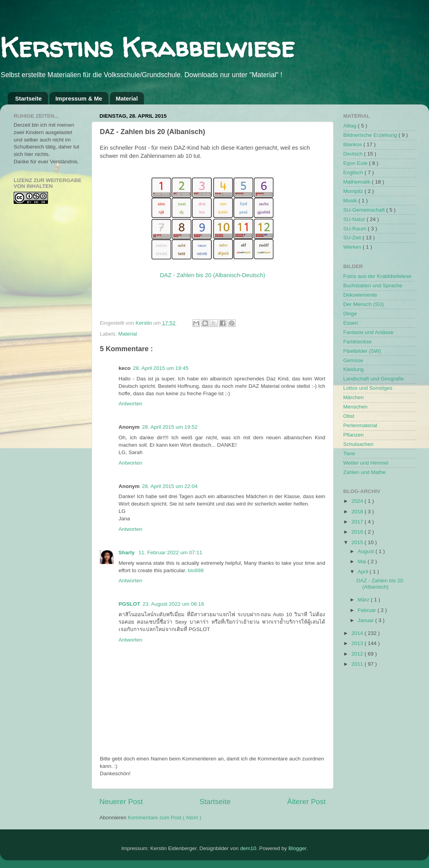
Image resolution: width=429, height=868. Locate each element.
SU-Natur (355, 219)
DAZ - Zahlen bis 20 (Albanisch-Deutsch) (213, 275)
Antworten (130, 404)
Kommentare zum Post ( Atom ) (165, 818)
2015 (358, 542)
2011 (358, 664)
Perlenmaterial (360, 425)
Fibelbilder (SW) (362, 351)
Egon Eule (356, 163)
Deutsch (354, 154)
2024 (358, 501)
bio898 (196, 570)
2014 (358, 633)
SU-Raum (355, 229)
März (364, 600)
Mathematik (358, 182)
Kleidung (354, 369)
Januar (366, 620)
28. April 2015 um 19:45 (161, 368)
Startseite (28, 98)
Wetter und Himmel (366, 463)
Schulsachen (358, 444)
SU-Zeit (353, 238)
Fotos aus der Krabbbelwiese (377, 276)
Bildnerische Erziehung (371, 135)
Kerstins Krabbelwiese (147, 47)
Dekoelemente (360, 295)
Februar (368, 610)
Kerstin (145, 323)
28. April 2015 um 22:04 (170, 486)
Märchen (354, 397)
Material (127, 98)
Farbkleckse (357, 342)
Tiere (349, 453)
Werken (353, 247)
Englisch (354, 172)
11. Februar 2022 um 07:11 (170, 552)
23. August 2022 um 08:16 (174, 604)
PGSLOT (129, 604)
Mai (363, 561)
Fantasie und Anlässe (368, 332)
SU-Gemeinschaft (365, 210)
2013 (358, 643)
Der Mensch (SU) (363, 304)
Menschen (355, 407)
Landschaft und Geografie (373, 379)
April (364, 572)
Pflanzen (354, 435)
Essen (351, 323)
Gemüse (353, 360)
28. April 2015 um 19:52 (170, 427)
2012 (358, 654)
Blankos (353, 144)
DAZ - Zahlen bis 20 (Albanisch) (380, 584)
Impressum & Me (79, 98)
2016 (358, 532)
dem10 (248, 848)
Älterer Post (306, 802)
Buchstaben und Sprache (373, 286)
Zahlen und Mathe (364, 472)
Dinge (350, 314)
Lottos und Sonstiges (368, 388)
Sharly (127, 552)
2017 (358, 522)
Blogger (297, 848)
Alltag (351, 126)
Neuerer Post (121, 802)
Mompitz (354, 191)
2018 (358, 512)
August (367, 551)
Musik (351, 201)
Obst (349, 416)
